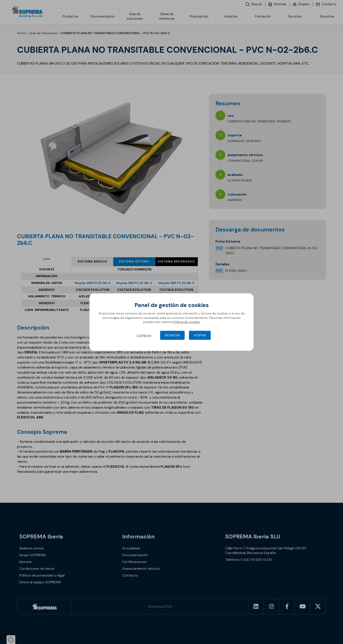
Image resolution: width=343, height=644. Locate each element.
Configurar (144, 335)
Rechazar (172, 335)
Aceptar (200, 335)
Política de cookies (186, 322)
